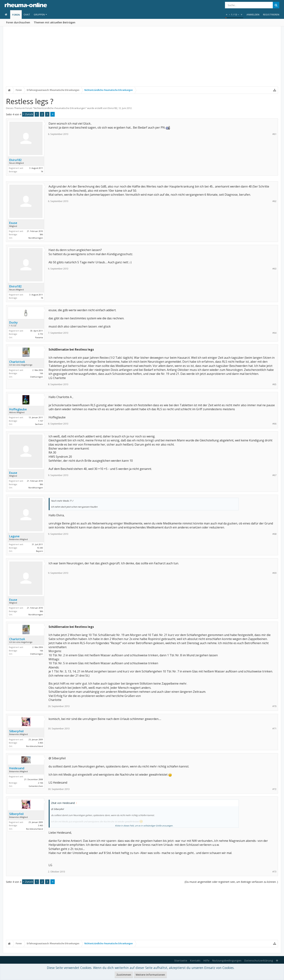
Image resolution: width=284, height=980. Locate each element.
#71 (274, 729)
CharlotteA (17, 362)
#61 (274, 134)
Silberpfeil (16, 731)
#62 (274, 201)
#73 (274, 872)
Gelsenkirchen (36, 786)
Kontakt (195, 961)
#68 (274, 534)
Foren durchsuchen (18, 22)
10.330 (40, 548)
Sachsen (39, 424)
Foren (16, 15)
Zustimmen (124, 975)
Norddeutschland (35, 746)
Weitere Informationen (150, 975)
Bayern (39, 551)
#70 (274, 706)
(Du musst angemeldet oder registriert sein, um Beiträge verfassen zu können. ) (231, 882)
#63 (274, 269)
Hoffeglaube (18, 409)
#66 (274, 424)
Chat (27, 15)
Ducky (13, 322)
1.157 (40, 421)
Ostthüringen (36, 377)
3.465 (40, 743)
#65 (274, 384)
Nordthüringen (36, 238)
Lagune (14, 536)
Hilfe (206, 961)
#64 (274, 333)
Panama (39, 337)
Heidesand (17, 768)
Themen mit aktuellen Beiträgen (55, 22)
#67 (274, 475)
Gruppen (39, 15)
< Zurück (28, 114)
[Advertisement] (142, 59)
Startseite (181, 961)
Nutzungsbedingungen (227, 961)
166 (41, 373)
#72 (274, 789)
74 (42, 171)
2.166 (40, 783)
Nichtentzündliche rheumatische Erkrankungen (60, 108)
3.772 (40, 334)
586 (41, 234)
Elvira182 (112, 108)
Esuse (13, 223)
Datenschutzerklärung (259, 961)
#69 (274, 573)
